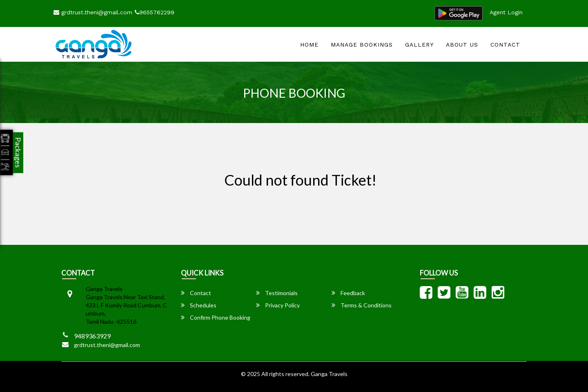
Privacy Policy (278, 305)
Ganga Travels (329, 374)
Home (309, 45)
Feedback (348, 293)
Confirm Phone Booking (216, 317)
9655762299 (155, 12)
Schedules (199, 305)
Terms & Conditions (362, 305)
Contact (505, 45)
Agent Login (506, 12)
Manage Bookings (362, 45)
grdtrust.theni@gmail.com (93, 12)
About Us (462, 45)
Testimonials (277, 293)
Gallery (419, 45)
